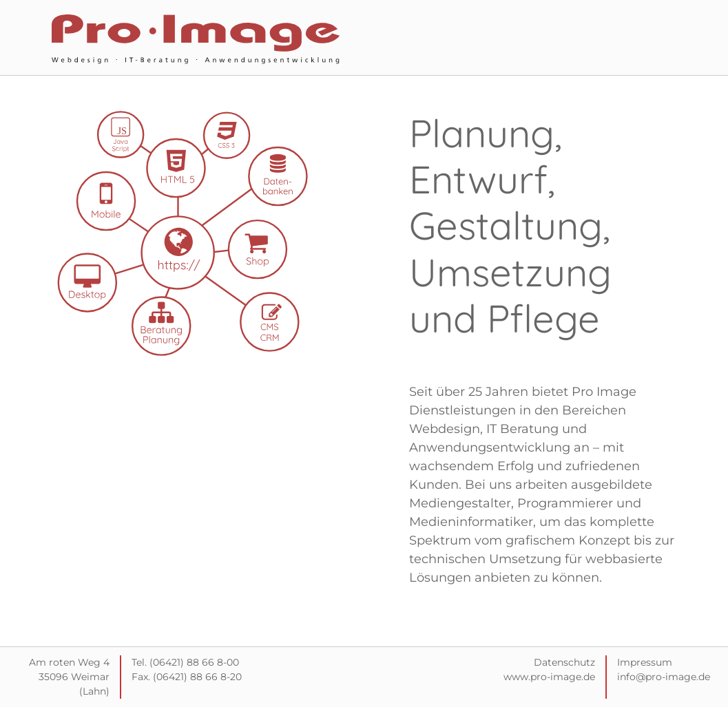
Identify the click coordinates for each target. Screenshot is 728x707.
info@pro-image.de (664, 677)
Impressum (645, 662)
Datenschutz (564, 662)
